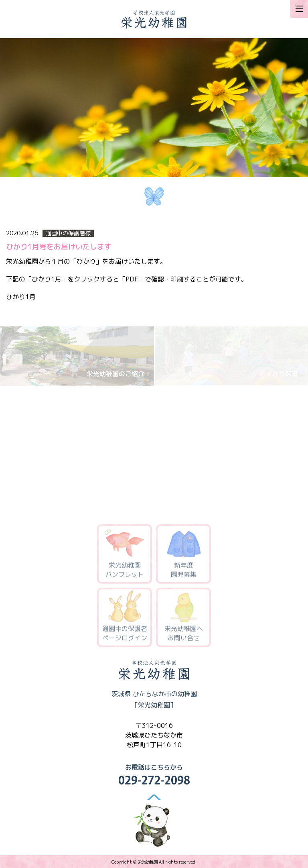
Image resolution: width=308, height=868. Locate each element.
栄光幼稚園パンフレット (125, 555)
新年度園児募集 (184, 555)
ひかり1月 (21, 297)
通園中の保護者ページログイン (125, 618)
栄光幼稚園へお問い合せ (184, 618)
